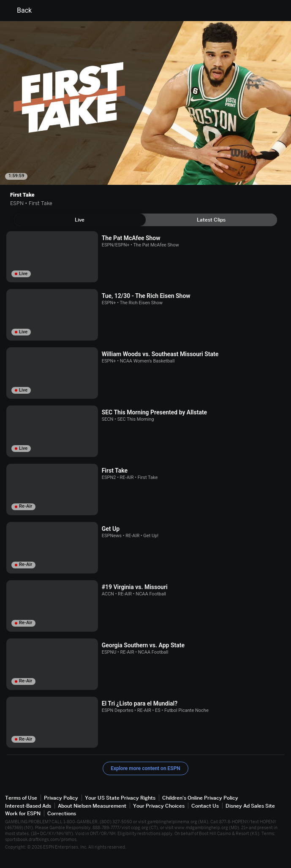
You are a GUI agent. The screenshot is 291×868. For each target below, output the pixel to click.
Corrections (62, 813)
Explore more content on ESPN (145, 768)
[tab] (80, 220)
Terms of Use (21, 798)
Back (19, 11)
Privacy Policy (61, 798)
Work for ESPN (23, 813)
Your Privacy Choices (159, 806)
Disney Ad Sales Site (250, 806)
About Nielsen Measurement (92, 806)
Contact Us (205, 806)
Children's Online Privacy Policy (200, 798)
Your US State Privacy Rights (120, 798)
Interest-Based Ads (28, 806)
